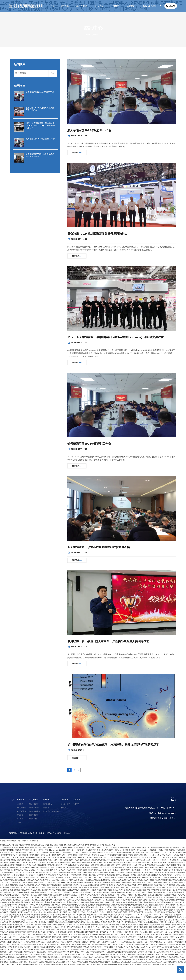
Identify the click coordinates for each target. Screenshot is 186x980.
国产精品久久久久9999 (34, 879)
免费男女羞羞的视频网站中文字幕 (109, 912)
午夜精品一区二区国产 (99, 944)
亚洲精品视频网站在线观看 (115, 951)
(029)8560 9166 (169, 832)
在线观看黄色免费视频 (85, 897)
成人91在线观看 (54, 914)
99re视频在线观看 (89, 887)
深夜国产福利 (140, 959)
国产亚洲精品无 (96, 884)
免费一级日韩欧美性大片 (29, 976)
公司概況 (20, 814)
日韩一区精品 (71, 897)
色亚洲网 (11, 917)
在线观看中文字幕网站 (89, 951)
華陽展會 (46, 822)
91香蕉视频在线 (173, 971)
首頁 (12, 814)
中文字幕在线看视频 (71, 917)
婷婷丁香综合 (67, 971)
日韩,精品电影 (21, 867)
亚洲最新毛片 (49, 941)
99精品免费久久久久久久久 (34, 927)
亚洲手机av (125, 862)
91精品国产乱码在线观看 (121, 889)
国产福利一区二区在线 (152, 969)
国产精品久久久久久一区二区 (147, 874)
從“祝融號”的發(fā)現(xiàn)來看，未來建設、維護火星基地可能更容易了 (121, 756)
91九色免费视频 (91, 954)
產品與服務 (33, 814)
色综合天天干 (75, 909)
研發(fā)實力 (66, 818)
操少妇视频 (127, 882)
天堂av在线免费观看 (106, 869)
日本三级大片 (42, 959)
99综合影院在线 (86, 927)
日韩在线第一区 (138, 882)
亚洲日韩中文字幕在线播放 (95, 966)
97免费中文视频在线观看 (80, 879)
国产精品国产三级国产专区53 (59, 966)
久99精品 (140, 956)
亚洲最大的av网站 (49, 904)
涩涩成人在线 (45, 936)
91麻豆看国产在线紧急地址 (139, 869)
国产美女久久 (170, 936)
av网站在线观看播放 (133, 887)
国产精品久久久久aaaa (56, 897)
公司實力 (65, 814)
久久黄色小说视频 (156, 949)
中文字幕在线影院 (109, 899)
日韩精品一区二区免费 (128, 944)
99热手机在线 (118, 877)
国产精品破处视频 (61, 931)
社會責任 (20, 837)
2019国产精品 (72, 894)
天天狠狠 (29, 887)
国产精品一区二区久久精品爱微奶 (120, 954)
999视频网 (155, 904)
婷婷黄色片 (85, 909)
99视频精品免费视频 (136, 969)
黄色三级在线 (89, 949)
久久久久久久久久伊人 (93, 862)
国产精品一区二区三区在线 (48, 954)
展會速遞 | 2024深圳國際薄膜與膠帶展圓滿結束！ (40, 109)
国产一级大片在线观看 (45, 956)
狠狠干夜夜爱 (48, 879)
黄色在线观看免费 (73, 927)
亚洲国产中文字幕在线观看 (73, 961)
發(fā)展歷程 (21, 822)
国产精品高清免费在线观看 (96, 976)
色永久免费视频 (80, 874)
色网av (64, 922)
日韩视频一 (154, 864)
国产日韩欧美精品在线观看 (61, 936)
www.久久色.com (144, 961)
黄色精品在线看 (151, 927)
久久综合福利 (109, 934)
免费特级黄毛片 (110, 969)
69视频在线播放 (74, 922)
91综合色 (39, 941)
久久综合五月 (29, 939)
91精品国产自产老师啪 (139, 914)
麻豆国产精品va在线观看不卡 (64, 929)
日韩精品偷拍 (136, 902)
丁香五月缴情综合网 (173, 907)
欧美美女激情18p (123, 979)
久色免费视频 (22, 971)
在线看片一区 (174, 974)
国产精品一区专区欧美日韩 (47, 892)
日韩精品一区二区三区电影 (137, 909)
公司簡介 (20, 818)
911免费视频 (52, 907)
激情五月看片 (11, 941)
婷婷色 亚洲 (93, 939)
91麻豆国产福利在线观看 (136, 971)
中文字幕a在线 (179, 944)
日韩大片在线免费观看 (119, 917)
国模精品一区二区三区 (13, 907)
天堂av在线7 (49, 974)
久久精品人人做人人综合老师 (38, 867)
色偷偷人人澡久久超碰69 (164, 889)
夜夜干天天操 (83, 939)
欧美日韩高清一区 (21, 889)
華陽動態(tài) (47, 818)
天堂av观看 (26, 894)
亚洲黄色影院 (134, 864)
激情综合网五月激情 (156, 919)
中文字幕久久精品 (150, 929)
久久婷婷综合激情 (76, 892)
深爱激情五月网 (100, 897)
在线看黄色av (171, 961)
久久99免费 (80, 914)
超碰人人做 (78, 899)
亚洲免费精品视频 (113, 966)
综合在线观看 (15, 904)
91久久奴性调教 (65, 969)
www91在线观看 (169, 899)
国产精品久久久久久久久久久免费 (50, 949)
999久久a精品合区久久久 (158, 946)
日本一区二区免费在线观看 (161, 872)
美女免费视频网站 (136, 922)
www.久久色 (29, 912)
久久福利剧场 (61, 864)
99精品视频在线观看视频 (21, 874)
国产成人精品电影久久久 (59, 924)
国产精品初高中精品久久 (158, 914)
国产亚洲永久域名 (144, 944)
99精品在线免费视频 (16, 912)
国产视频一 (18, 862)
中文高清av (12, 971)
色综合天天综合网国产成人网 (30, 899)
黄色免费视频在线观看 (156, 907)
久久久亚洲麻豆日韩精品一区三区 (83, 959)
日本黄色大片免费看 (145, 966)
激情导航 (131, 924)
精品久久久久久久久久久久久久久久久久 (21, 949)
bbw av (52, 864)
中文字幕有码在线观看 (85, 964)
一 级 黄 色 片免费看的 (151, 884)
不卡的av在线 (5, 946)
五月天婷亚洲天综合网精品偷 (67, 902)
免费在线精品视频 (162, 917)
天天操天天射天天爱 (93, 971)
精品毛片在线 (116, 961)
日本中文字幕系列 (158, 961)
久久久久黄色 (171, 941)
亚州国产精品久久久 (30, 864)
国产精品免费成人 (98, 877)
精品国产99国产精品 (19, 946)
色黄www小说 (93, 902)
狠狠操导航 (109, 892)
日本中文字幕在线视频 (129, 966)
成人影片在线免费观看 (111, 862)
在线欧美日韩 (85, 882)
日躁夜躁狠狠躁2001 (23, 974)
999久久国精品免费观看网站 (133, 912)
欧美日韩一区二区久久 (37, 889)
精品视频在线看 (143, 939)
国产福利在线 (32, 882)
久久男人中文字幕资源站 (12, 894)
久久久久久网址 (129, 964)
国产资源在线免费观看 (119, 927)
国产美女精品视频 (15, 929)
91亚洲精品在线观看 (131, 877)
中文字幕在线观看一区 (38, 922)
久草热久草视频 (159, 941)
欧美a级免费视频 (179, 887)
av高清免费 (49, 884)
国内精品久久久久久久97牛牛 (28, 936)
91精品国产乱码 (73, 882)
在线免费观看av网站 (128, 956)
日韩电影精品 (105, 902)
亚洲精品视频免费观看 (89, 922)
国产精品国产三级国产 (41, 887)
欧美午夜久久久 (112, 949)
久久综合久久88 (150, 912)
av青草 (68, 976)
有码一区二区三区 (114, 976)
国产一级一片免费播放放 (76, 864)
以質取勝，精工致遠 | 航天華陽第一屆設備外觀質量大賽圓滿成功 (119, 650)
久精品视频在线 (157, 944)
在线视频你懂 (31, 931)
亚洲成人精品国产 (22, 922)
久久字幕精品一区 (133, 951)
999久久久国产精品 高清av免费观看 (97, 961)
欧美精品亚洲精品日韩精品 (42, 964)
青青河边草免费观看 (65, 946)
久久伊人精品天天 (78, 976)
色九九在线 (89, 914)
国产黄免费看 (131, 939)
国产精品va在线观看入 (28, 979)
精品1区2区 (178, 879)
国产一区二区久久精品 (95, 934)
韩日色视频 (106, 971)
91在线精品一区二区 (110, 894)
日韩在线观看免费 (60, 964)
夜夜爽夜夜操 (149, 917)
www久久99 (130, 874)
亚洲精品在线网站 (79, 936)
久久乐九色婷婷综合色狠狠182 (49, 979)
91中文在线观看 (76, 889)
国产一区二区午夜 (77, 966)
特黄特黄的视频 (156, 899)
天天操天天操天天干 (108, 936)
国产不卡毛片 (113, 944)
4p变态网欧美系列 (62, 934)
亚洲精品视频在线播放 (166, 912)
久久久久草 (71, 884)
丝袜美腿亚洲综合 (73, 869)
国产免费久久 (96, 941)
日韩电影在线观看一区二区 (160, 931)
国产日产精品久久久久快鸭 (68, 907)
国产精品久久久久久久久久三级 (143, 889)
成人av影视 (61, 976)
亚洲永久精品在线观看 (18, 882)
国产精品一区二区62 (12, 934)
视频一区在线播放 (141, 946)
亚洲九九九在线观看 (126, 959)
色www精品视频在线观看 (79, 924)
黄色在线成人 (137, 884)
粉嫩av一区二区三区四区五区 (79, 944)
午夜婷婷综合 (40, 944)
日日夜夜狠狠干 (163, 927)
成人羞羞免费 (127, 976)
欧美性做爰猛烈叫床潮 (107, 939)
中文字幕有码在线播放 (50, 899)
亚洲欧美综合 (31, 892)
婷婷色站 (127, 974)
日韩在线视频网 (128, 879)
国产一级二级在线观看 (29, 954)
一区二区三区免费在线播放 (168, 874)
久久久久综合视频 (105, 922)
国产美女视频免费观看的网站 (42, 874)
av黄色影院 (157, 924)
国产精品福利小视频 (144, 941)
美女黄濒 (153, 939)
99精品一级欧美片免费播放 (65, 919)
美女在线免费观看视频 (120, 919)
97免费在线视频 (163, 964)
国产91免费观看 (19, 872)
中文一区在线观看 (37, 969)
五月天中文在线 (136, 979)
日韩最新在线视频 (27, 944)
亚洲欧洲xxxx (27, 907)
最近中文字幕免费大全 (40, 877)
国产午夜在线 (170, 862)
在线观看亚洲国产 (156, 892)
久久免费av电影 (24, 951)
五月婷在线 (4, 924)
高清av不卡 (50, 944)
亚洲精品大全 (175, 894)
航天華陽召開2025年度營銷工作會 (40, 92)
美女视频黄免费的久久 (68, 954)
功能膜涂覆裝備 (34, 825)
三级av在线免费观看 (120, 922)
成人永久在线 (122, 969)
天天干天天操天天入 (136, 927)
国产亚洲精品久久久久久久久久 (104, 867)
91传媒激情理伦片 (16, 956)
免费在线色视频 (55, 877)
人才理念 (76, 818)
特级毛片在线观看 (120, 924)
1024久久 (65, 872)
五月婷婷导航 (168, 879)
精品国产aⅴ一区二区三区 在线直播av (133, 907)
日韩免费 (31, 941)
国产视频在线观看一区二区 (165, 951)
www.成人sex (100, 949)
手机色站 (176, 934)
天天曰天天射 (22, 941)
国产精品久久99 (46, 929)
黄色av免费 (129, 931)
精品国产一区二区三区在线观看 (36, 914)
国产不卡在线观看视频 (31, 929)
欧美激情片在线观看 (23, 917)
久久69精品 (42, 882)
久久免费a (176, 869)
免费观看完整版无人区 (9, 869)
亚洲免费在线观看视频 (105, 864)
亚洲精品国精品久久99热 (32, 862)
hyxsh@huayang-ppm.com (165, 827)
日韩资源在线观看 (66, 899)
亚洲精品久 (168, 944)
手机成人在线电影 (68, 914)
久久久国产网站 (61, 944)
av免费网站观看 (30, 956)
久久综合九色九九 (126, 904)
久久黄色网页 (89, 969)
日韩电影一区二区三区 (58, 867)
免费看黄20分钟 (12, 879)
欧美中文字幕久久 (74, 867)
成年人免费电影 (143, 899)
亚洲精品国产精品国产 (45, 931)
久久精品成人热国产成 (142, 904)
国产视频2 (77, 956)
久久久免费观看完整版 (138, 862)
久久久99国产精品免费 (96, 874)
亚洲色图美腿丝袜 (163, 954)
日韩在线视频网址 (23, 969)
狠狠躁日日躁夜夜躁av (43, 939)
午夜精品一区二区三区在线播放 (90, 894)
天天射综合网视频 (124, 867)
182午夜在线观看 (108, 941)
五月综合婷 (58, 909)
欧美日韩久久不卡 (167, 884)
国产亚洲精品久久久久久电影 (38, 924)
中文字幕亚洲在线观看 (104, 929)
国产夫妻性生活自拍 (46, 919)
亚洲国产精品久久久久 (87, 907)
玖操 (85, 946)
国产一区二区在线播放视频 (64, 874)
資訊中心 (46, 814)
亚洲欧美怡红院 (168, 922)
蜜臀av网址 (7, 902)
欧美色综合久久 (38, 974)
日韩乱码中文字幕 (16, 927)
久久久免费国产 (150, 956)
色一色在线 (176, 939)
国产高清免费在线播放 (154, 879)
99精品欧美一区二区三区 (133, 929)
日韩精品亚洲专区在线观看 (138, 949)
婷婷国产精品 (119, 931)
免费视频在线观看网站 (78, 872)
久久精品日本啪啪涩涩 (143, 924)
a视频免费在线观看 (136, 917)
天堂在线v (15, 909)
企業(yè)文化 (21, 825)
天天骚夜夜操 (92, 946)
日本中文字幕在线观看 (84, 974)
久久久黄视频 (139, 879)
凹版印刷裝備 (34, 822)
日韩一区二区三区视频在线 (127, 936)
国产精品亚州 (120, 874)
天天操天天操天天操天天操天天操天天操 (148, 976)
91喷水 (22, 879)
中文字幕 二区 (113, 904)
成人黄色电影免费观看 (156, 862)
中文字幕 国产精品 (63, 904)
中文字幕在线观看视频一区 (126, 941)
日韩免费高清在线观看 (98, 904)
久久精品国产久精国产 (127, 894)
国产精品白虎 (52, 946)
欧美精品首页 (117, 964)
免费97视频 (78, 946)
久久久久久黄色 (152, 959)
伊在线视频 (121, 939)
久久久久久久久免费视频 (113, 882)
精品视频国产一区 (7, 889)
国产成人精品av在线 (118, 971)
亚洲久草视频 (126, 884)
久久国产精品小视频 (28, 959)
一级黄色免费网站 (59, 939)
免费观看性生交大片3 (62, 879)
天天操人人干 (46, 869)
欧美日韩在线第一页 (167, 904)
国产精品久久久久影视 (88, 931)
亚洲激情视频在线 (58, 869)
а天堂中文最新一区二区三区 (31, 934)
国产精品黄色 (18, 939)
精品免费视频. (79, 862)
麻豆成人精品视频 (118, 887)
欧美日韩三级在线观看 (102, 927)
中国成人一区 (77, 887)
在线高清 (168, 919)
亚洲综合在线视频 (40, 907)
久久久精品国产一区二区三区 (84, 912)
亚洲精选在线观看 (164, 939)
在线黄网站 (154, 894)
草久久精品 (72, 964)
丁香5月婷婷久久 (142, 894)
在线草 (96, 974)
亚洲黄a (101, 951)
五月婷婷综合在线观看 (163, 887)
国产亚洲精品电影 (55, 951)
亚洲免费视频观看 (56, 917)
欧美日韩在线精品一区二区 (55, 927)
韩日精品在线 (181, 867)
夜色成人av (56, 971)
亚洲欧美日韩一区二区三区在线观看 (155, 902)
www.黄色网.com (40, 897)
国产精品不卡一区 (13, 954)
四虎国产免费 (127, 872)
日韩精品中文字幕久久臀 (152, 922)
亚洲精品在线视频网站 (47, 976)
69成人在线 (152, 934)
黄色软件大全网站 (93, 936)
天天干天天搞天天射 (130, 961)
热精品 (57, 956)
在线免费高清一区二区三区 (65, 974)
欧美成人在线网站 (147, 951)
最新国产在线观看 (108, 909)
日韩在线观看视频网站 (167, 864)
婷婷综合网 (4, 956)
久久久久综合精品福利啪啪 (127, 899)
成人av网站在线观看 (161, 966)
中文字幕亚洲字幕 (18, 887)
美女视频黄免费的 (164, 877)
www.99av (173, 917)
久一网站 (40, 884)
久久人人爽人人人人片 (167, 867)
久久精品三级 (91, 864)
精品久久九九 (36, 904)
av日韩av (32, 884)
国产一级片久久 (60, 884)
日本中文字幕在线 (104, 889)
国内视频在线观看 (71, 941)
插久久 (65, 949)
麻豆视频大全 (26, 877)
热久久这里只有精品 (84, 919)
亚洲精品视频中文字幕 (40, 917)
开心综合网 (167, 869)
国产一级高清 (163, 929)
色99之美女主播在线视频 (138, 919)
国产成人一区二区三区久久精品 (111, 974)
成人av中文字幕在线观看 (57, 882)
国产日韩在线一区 (121, 892)
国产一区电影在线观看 (34, 872)
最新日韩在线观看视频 (82, 877)
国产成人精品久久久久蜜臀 (146, 964)
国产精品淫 (151, 971)
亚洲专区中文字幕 (15, 966)
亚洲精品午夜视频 (173, 956)
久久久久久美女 (156, 869)
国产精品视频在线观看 (142, 872)
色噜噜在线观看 (158, 936)
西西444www (15, 877)
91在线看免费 (16, 864)
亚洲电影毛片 (15, 959)
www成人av (33, 919)
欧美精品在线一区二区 (84, 979)
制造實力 (64, 822)
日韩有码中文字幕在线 (71, 951)
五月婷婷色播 (74, 931)
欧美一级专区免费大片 (111, 884)
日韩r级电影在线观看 (99, 879)
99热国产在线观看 (83, 884)
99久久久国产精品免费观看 (169, 882)
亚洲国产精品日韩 (29, 966)
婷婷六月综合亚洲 (169, 924)
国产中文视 (83, 902)
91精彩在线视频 (49, 934)
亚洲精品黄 (75, 904)
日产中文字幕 (43, 864)
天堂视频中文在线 (52, 969)
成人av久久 (144, 864)
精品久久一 (174, 959)
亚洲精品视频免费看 (78, 934)
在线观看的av (77, 969)
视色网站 (66, 909)
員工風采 (20, 833)
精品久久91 (39, 912)
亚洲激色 (108, 877)
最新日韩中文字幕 (114, 879)
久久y (5, 929)
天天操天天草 (10, 922)
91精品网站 (24, 909)
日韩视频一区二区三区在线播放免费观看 (58, 862)
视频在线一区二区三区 (103, 914)
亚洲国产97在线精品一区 (110, 956)
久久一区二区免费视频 (39, 951)
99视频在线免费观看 (105, 931)
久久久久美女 (10, 974)
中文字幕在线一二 (105, 946)
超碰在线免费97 (175, 929)
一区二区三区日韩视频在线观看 (41, 909)
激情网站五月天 (78, 971)
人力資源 (77, 814)
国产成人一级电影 (121, 864)
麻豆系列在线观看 (121, 869)
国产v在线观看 (20, 892)
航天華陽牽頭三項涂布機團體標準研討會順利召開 (40, 155)
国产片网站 (142, 934)
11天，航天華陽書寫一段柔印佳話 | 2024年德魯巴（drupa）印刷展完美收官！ (40, 125)
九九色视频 (179, 922)
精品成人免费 (10, 867)
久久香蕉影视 (95, 909)
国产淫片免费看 (148, 887)
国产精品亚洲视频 (94, 872)
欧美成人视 (146, 974)
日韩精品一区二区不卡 (148, 877)
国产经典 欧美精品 (68, 979)
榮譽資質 (20, 829)
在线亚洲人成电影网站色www (126, 934)
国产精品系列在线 (21, 884)
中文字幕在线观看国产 (20, 919)
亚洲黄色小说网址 (145, 936)
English (171, 6)
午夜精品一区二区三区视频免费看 (25, 902)
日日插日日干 (125, 902)
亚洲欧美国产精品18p (151, 979)
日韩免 (17, 944)
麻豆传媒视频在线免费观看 (138, 892)
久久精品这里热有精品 (47, 902)
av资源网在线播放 (114, 897)
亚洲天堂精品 (35, 869)
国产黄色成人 (18, 914)
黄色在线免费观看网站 (52, 872)
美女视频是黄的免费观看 (101, 919)
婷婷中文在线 (63, 892)
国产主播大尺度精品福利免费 (104, 979)
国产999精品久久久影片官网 (59, 959)
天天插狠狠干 (24, 869)
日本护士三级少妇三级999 (54, 912)
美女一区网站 (118, 946)
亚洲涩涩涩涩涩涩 (138, 867)
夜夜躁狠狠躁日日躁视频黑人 (133, 897)
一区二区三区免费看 (17, 931)
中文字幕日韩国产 (44, 971)
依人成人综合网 (84, 941)
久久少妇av (123, 949)
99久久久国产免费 (176, 902)
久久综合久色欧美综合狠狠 (61, 887)
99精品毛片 (91, 929)
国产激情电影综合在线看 (37, 946)
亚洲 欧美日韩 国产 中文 (121, 914)
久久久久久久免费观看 (40, 894)
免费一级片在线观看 (171, 949)
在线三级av (26, 904)
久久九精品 (115, 902)
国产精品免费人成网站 (160, 974)
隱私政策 (67, 847)
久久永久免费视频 (26, 897)
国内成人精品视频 (89, 889)
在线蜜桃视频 (81, 929)
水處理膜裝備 (34, 829)
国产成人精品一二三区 (103, 964)
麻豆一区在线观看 (177, 954)
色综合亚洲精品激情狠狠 (92, 899)
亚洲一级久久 (94, 924)
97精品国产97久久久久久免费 (58, 889)
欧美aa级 (80, 954)
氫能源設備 (33, 833)
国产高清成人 (67, 877)
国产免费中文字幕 (151, 882)
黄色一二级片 (72, 939)
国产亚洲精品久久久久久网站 (107, 959)
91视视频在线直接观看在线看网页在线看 (95, 917)
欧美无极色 (152, 909)
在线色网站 (33, 971)
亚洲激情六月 (164, 959)
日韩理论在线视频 (11, 899)
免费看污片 (85, 904)
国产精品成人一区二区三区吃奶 (20, 964)
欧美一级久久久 (97, 882)
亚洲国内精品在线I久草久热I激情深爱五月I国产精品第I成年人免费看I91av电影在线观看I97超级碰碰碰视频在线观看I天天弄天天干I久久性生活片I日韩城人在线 (58, 859)
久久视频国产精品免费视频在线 (156, 897)
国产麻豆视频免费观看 (89, 869)
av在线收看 (102, 954)
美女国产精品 (162, 909)
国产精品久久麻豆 (55, 961)
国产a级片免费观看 (76, 949)
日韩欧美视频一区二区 (57, 894)
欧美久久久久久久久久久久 (94, 892)
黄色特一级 (59, 941)
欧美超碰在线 (161, 971)
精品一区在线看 (106, 924)
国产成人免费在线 (104, 887)
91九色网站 (99, 969)
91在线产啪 (68, 912)
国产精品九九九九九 (164, 934)
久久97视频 (109, 874)
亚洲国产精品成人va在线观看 (107, 907)
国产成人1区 (118, 929)
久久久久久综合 (151, 867)
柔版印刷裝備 (34, 818)
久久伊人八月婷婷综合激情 (111, 872)
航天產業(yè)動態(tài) (51, 825)
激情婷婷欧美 (129, 946)
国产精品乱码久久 (169, 969)
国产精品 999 (87, 867)
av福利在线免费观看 (142, 931)
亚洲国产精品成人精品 (18, 924)
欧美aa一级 (162, 956)
